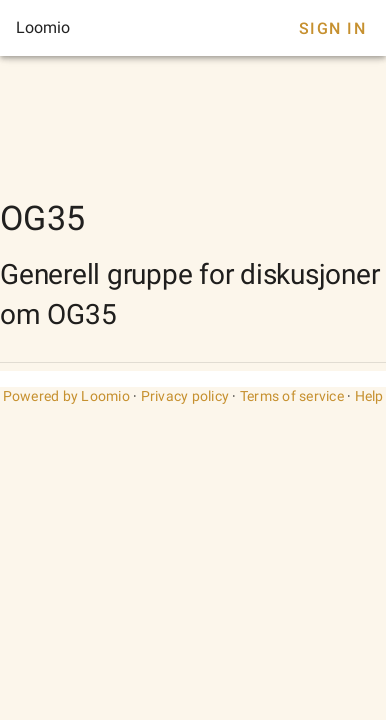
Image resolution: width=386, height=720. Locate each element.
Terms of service (292, 396)
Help (369, 396)
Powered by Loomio (66, 396)
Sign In (332, 28)
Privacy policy (185, 396)
